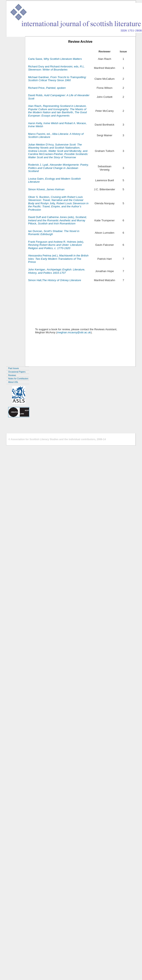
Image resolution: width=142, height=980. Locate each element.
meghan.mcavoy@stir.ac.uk (74, 332)
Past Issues (14, 368)
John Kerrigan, (57, 271)
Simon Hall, (55, 280)
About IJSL (13, 382)
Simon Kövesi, (46, 189)
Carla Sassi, (55, 59)
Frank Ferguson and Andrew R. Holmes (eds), (56, 245)
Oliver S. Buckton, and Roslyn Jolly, (58, 203)
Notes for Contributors (18, 379)
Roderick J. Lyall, (58, 168)
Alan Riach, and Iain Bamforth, (57, 111)
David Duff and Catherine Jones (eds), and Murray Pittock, (58, 220)
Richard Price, (47, 88)
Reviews (12, 375)
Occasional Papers (17, 372)
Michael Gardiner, (57, 79)
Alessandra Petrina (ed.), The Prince (58, 259)
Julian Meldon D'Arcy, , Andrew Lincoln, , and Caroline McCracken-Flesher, (58, 151)
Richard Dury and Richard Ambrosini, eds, (57, 68)
